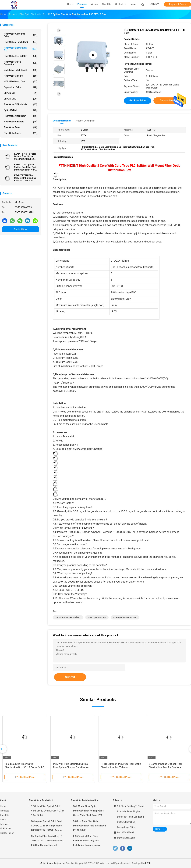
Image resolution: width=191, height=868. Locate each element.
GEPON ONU (20, 99)
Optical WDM (20, 110)
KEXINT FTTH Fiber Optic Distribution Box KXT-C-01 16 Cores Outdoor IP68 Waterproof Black (25, 178)
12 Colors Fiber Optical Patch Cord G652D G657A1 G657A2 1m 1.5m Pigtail (48, 811)
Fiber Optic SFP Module (20, 104)
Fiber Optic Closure (20, 76)
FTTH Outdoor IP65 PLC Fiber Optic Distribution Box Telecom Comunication (121, 767)
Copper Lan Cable (20, 87)
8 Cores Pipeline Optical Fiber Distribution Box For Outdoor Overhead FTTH (165, 767)
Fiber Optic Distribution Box (20, 49)
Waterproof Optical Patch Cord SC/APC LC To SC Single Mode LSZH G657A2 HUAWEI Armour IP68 (47, 826)
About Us (5, 815)
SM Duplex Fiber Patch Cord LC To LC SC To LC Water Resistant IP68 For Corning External (47, 841)
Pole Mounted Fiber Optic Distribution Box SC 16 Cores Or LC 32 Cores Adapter (24, 767)
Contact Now (20, 229)
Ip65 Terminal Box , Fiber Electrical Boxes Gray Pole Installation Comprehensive (87, 841)
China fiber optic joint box (53, 863)
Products (4, 811)
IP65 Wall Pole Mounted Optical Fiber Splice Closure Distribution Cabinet (71, 767)
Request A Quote (177, 4)
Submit (70, 677)
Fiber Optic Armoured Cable (20, 35)
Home (3, 806)
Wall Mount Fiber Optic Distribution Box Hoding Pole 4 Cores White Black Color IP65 (88, 811)
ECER (148, 863)
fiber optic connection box (125, 617)
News (3, 820)
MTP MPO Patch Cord (20, 82)
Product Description (85, 121)
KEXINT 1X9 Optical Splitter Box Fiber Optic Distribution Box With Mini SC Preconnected (26, 167)
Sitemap (4, 824)
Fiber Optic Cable (20, 133)
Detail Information (62, 121)
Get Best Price (138, 101)
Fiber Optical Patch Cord (20, 42)
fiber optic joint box (97, 617)
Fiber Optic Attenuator (20, 116)
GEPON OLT (20, 93)
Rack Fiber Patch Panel (20, 70)
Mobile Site (6, 829)
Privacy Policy (7, 833)
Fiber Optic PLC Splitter (20, 56)
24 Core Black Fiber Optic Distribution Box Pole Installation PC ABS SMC (90, 826)
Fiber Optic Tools (20, 127)
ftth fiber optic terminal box (68, 617)
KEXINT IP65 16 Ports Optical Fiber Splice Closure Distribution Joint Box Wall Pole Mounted (25, 156)
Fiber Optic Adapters (20, 122)
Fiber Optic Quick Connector (20, 63)
